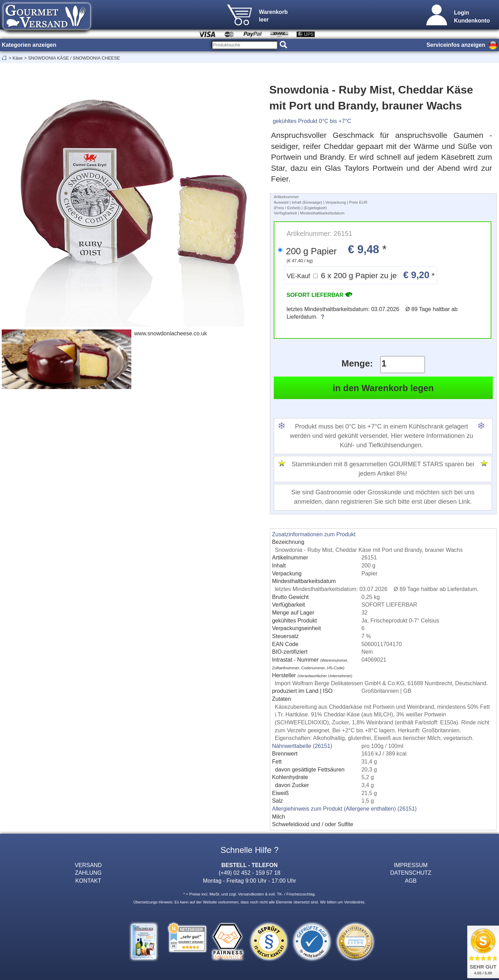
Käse (17, 58)
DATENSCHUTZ (411, 873)
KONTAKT (88, 881)
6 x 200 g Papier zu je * (361, 275)
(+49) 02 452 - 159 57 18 (249, 873)
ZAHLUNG (88, 873)
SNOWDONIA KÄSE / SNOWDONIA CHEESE (74, 58)
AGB (411, 881)
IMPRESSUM (411, 865)
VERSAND (88, 865)
